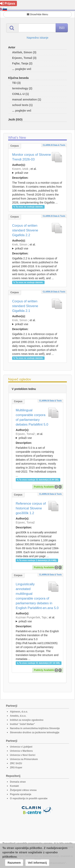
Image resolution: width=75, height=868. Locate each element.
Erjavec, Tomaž (25, 434)
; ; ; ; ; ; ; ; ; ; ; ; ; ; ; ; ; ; (37, 246)
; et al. (37, 171)
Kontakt (14, 786)
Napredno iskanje (37, 38)
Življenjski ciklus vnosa (23, 790)
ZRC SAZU (16, 763)
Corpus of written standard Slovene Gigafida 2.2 (25, 230)
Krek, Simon (20, 244)
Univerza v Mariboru (21, 751)
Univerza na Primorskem (24, 759)
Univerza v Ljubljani (21, 747)
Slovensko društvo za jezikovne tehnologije (35, 732)
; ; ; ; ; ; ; (37, 171)
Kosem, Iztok (20, 169)
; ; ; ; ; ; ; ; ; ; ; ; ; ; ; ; (37, 322)
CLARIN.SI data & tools (54, 145)
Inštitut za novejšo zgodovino (27, 720)
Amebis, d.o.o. (18, 716)
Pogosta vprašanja (21, 794)
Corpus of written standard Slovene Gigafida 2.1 (25, 306)
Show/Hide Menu (37, 14)
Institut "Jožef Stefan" (22, 724)
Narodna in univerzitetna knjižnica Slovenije (35, 728)
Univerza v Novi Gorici (23, 755)
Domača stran (18, 782)
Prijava (7, 3)
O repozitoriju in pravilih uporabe (29, 798)
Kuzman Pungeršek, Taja (31, 617)
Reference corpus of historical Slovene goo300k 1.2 (31, 508)
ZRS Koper (16, 768)
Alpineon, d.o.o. (19, 712)
